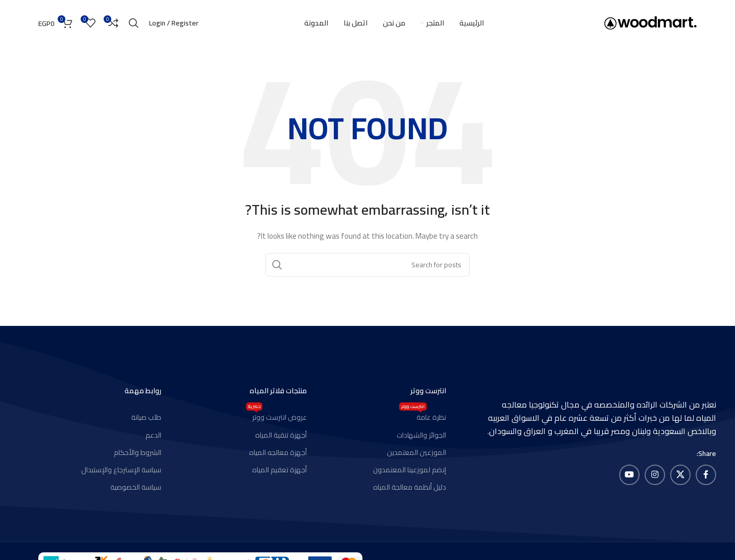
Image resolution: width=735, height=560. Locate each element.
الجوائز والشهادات (421, 435)
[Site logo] (651, 22)
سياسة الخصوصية (136, 487)
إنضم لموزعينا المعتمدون (410, 470)
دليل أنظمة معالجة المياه (410, 487)
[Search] (134, 23)
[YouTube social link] (629, 475)
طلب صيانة (146, 417)
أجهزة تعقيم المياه (279, 470)
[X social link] (680, 475)
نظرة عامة (423, 416)
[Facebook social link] (706, 475)
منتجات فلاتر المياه (278, 391)
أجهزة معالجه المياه (278, 452)
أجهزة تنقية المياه (281, 435)
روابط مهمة (143, 391)
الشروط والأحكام (138, 452)
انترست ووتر (428, 391)
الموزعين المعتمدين (416, 452)
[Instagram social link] (655, 475)
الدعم (153, 435)
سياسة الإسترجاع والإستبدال (121, 470)
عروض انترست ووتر (276, 416)
